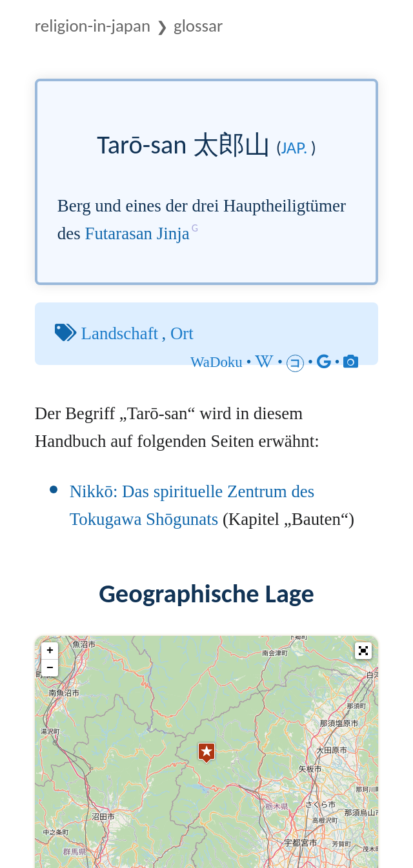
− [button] (50, 668)
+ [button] (50, 651)
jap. (295, 148)
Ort (182, 333)
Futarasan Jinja (137, 233)
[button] (363, 651)
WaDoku (217, 362)
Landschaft (120, 333)
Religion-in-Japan (93, 25)
